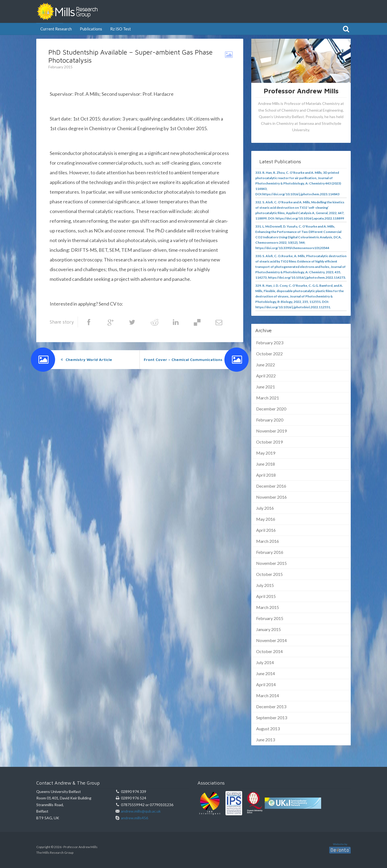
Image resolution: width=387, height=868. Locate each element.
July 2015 (265, 585)
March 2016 (268, 541)
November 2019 (271, 431)
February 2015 (270, 618)
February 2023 (270, 343)
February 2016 (270, 552)
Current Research (56, 29)
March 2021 (268, 398)
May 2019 (266, 453)
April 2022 (266, 376)
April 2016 (266, 530)
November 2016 (271, 497)
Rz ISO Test (121, 29)
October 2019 (269, 442)
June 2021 (266, 387)
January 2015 (268, 629)
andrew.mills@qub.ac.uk (150, 304)
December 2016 (271, 486)
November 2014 (271, 640)
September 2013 (272, 718)
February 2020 (270, 420)
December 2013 (271, 706)
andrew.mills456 (135, 818)
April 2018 (266, 475)
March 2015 (268, 607)
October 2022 (269, 354)
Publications (91, 29)
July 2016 (265, 508)
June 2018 (266, 464)
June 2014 (266, 673)
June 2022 (266, 365)
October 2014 (269, 651)
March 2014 (268, 695)
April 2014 (266, 684)
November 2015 (271, 563)
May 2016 (266, 519)
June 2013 (266, 740)
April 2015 (266, 596)
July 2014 (265, 662)
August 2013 (268, 729)
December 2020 (271, 409)
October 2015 (269, 574)
